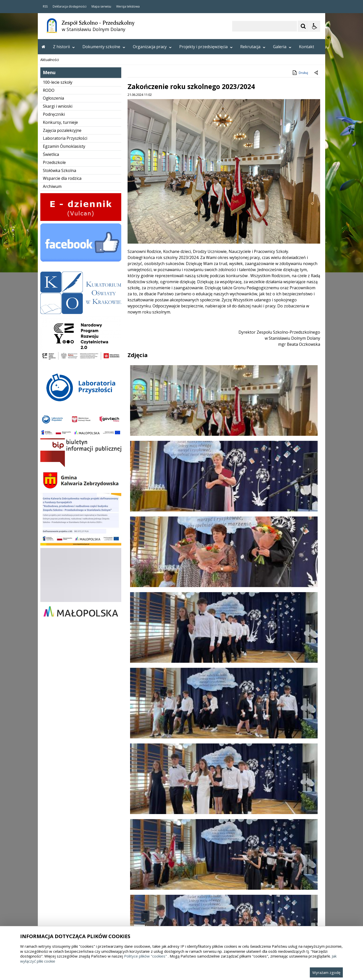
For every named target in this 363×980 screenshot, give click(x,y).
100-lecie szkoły (58, 285)
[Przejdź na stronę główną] (43, 47)
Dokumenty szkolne (104, 47)
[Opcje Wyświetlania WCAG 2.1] (315, 26)
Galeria (282, 47)
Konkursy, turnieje (60, 325)
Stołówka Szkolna (59, 373)
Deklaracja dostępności (70, 7)
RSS (45, 7)
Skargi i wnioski (58, 309)
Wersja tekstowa (128, 7)
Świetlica (51, 357)
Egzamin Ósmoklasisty (64, 349)
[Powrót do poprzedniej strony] (317, 276)
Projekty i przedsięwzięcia (206, 47)
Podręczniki (54, 317)
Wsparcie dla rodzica (62, 381)
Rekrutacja (253, 47)
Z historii (64, 47)
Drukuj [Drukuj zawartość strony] (300, 276)
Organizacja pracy (152, 47)
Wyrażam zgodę (326, 972)
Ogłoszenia (53, 301)
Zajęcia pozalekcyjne (62, 333)
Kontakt (307, 47)
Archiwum (52, 389)
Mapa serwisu (101, 7)
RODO (49, 293)
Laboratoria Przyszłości (65, 341)
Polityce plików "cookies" (145, 956)
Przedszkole (54, 365)
